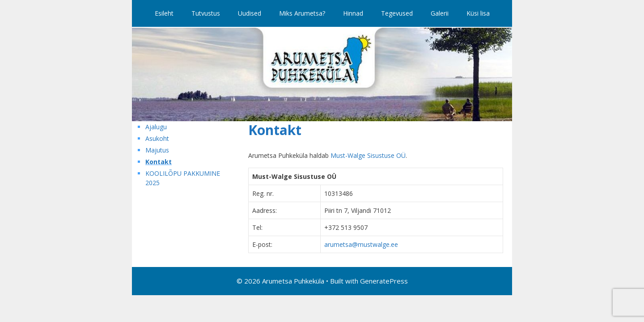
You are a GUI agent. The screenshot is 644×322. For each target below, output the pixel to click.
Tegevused (397, 13)
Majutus (157, 150)
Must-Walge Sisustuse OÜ (368, 155)
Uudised (250, 13)
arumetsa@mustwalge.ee (361, 244)
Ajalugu (156, 127)
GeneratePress (384, 281)
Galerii (440, 13)
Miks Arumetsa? (302, 13)
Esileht (164, 13)
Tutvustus (206, 13)
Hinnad (353, 13)
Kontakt (159, 162)
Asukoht (157, 138)
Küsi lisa (478, 13)
